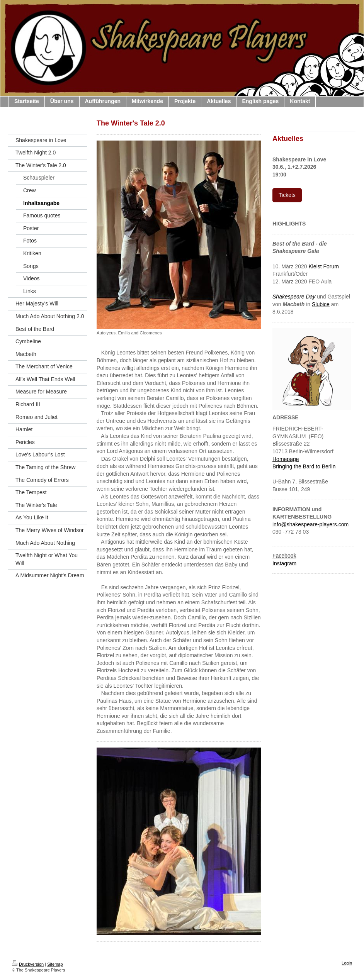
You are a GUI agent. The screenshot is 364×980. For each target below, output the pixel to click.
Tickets (287, 195)
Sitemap (55, 964)
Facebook (284, 556)
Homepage (286, 459)
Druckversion (28, 964)
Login (347, 963)
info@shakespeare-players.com (310, 524)
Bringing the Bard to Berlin (304, 466)
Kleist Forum (324, 266)
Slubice (321, 304)
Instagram (284, 563)
